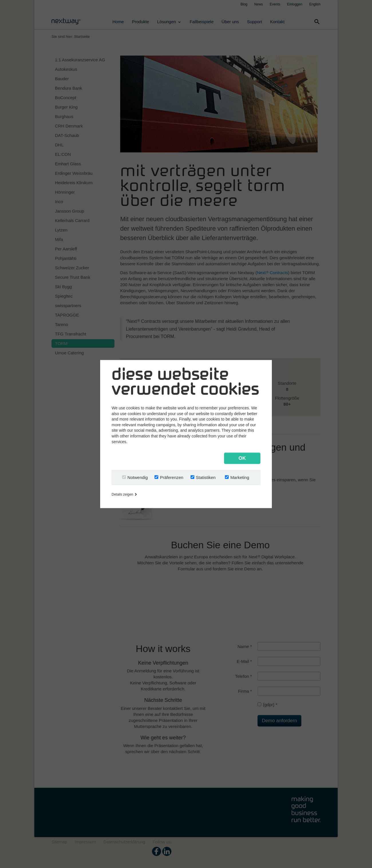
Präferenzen (172, 477)
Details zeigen (124, 494)
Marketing (240, 477)
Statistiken (206, 477)
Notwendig (137, 477)
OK (242, 458)
